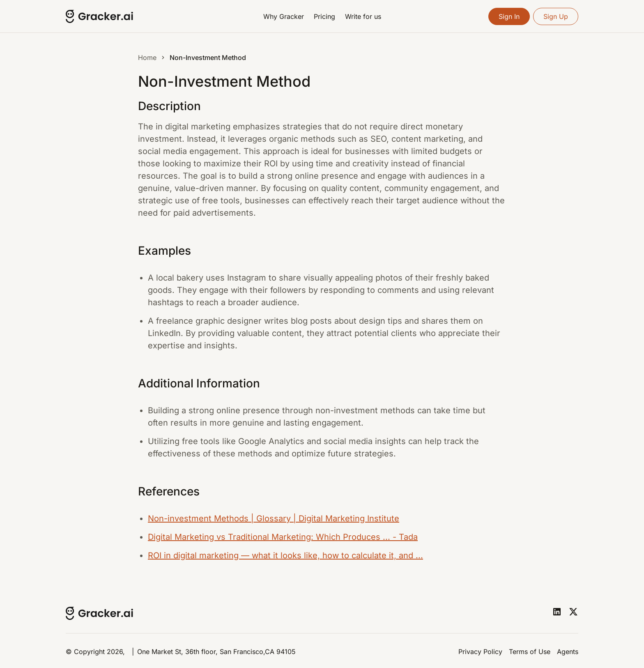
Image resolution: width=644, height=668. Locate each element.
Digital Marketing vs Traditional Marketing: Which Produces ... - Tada (283, 537)
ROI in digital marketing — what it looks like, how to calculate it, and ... (285, 555)
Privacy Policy (480, 652)
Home (147, 58)
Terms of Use (530, 652)
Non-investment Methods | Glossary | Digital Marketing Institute (274, 518)
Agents (568, 652)
